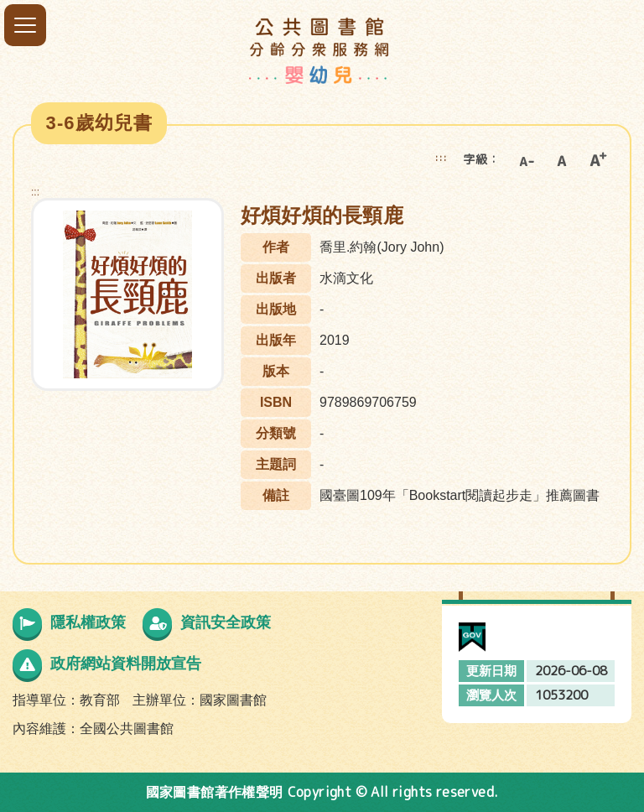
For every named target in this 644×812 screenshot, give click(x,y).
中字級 (562, 159)
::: (441, 157)
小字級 (526, 159)
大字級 (598, 159)
